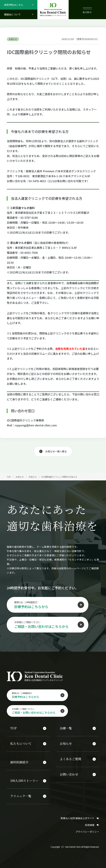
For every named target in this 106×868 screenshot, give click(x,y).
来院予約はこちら (14, 5)
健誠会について (12, 14)
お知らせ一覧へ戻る (56, 451)
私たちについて (21, 744)
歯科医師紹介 (19, 762)
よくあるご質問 (70, 759)
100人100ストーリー (25, 780)
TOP (13, 729)
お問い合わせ (69, 774)
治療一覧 (66, 729)
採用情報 (92, 823)
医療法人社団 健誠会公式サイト (80, 816)
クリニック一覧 (21, 795)
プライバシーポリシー (87, 830)
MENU (87, 11)
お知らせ (66, 744)
